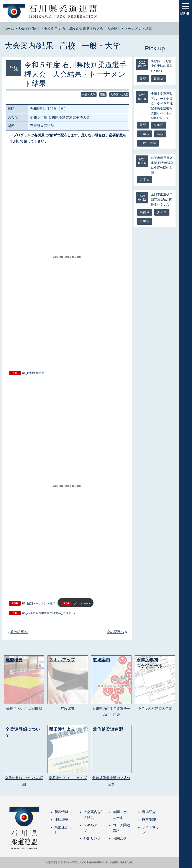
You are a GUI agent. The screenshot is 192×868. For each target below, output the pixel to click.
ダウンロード (82, 603)
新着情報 (61, 812)
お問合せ (120, 838)
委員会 (159, 79)
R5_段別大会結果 (33, 373)
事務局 (145, 212)
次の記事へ (115, 632)
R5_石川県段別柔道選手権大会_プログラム (49, 613)
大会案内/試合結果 (93, 815)
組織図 (37, 709)
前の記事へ (19, 632)
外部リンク (92, 838)
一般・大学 (101, 46)
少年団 (159, 125)
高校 (67, 46)
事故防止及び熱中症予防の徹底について (162, 66)
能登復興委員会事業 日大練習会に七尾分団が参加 (162, 165)
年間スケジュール (121, 815)
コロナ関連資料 (121, 828)
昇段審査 (68, 709)
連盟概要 (61, 820)
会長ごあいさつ (18, 709)
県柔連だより (63, 830)
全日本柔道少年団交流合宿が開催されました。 (162, 199)
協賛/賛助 (149, 820)
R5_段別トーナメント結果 (39, 603)
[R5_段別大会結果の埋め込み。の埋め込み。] (67, 257)
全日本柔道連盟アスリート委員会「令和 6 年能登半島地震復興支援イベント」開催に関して (162, 106)
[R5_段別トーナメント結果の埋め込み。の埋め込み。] (67, 486)
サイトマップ (151, 830)
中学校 (145, 134)
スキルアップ (92, 828)
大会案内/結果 (29, 46)
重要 (143, 79)
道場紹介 (149, 812)
